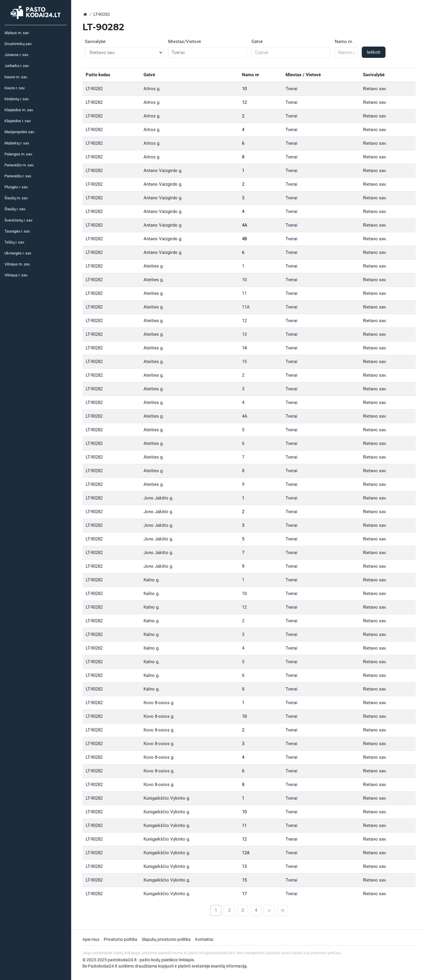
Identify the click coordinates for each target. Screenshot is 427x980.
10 (244, 89)
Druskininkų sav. (18, 44)
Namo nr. (344, 42)
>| (283, 910)
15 (244, 362)
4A (245, 225)
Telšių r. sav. (15, 242)
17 (244, 894)
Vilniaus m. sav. (17, 264)
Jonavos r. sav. (17, 55)
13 (244, 334)
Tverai (291, 89)
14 (244, 348)
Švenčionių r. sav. (19, 220)
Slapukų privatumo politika (166, 939)
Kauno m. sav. (16, 77)
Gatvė (257, 42)
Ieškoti (374, 52)
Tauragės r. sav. (17, 231)
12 (244, 102)
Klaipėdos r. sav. (18, 121)
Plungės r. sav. (16, 187)
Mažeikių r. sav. (17, 143)
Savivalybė (95, 42)
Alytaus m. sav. (17, 33)
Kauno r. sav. (15, 88)
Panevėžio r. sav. (18, 176)
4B (244, 239)
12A (246, 853)
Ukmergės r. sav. (18, 253)
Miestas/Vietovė (185, 42)
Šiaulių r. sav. (15, 209)
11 (244, 293)
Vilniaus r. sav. (16, 275)
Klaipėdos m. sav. (19, 110)
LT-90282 (94, 89)
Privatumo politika (121, 939)
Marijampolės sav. (20, 132)
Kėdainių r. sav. (17, 99)
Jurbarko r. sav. (17, 66)
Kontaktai (204, 939)
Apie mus (91, 939)
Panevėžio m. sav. (19, 165)
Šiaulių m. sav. (16, 198)
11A (246, 307)
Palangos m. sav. (19, 154)
